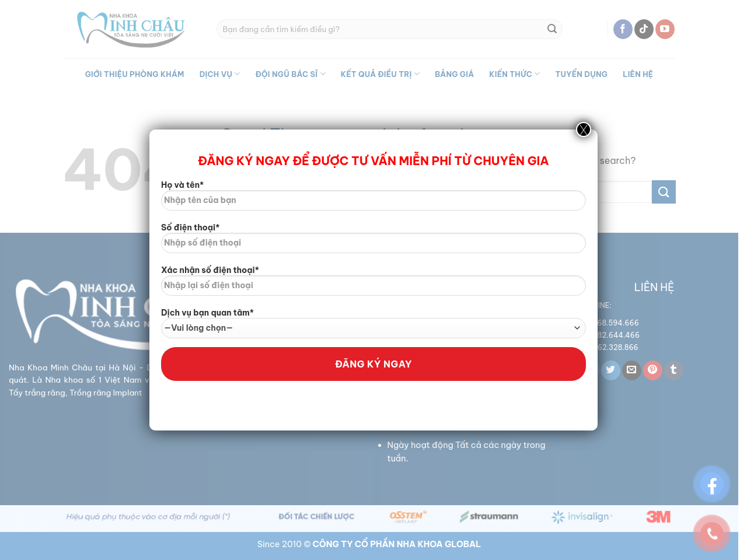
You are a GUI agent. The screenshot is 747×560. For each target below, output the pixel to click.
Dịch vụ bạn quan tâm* (373, 323)
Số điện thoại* (373, 242)
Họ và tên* (373, 199)
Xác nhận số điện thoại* (373, 285)
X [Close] (584, 129)
